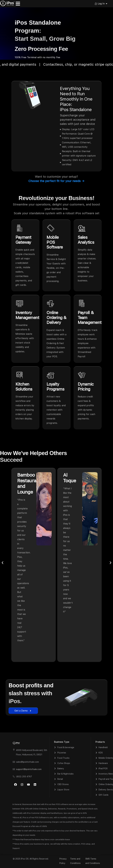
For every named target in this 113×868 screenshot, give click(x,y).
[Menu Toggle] (18, 4)
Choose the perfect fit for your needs (56, 181)
